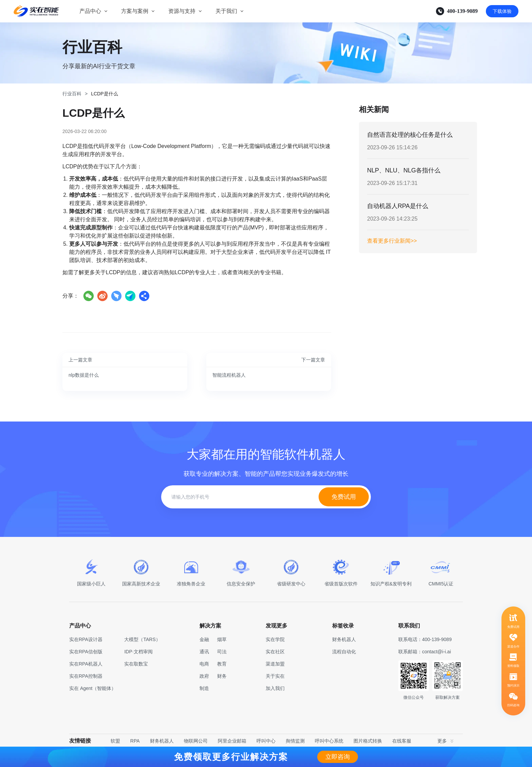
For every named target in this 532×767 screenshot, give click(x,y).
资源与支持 (182, 11)
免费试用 (344, 497)
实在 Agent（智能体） (93, 688)
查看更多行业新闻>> (392, 241)
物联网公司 (196, 741)
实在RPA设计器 (86, 639)
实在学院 (275, 639)
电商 (204, 664)
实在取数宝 (136, 664)
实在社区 (275, 652)
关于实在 (275, 676)
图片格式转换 (368, 741)
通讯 (204, 652)
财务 (222, 676)
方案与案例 (135, 11)
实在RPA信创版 (86, 652)
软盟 (115, 741)
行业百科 (72, 94)
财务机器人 (162, 741)
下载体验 (502, 11)
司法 (222, 652)
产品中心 (90, 11)
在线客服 (402, 741)
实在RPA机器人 (86, 664)
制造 (204, 688)
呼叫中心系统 (329, 741)
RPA (135, 741)
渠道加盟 (275, 664)
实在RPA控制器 (86, 676)
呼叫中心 (266, 741)
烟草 (222, 639)
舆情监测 (295, 741)
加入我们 (275, 688)
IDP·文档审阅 (138, 652)
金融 (204, 639)
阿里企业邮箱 (232, 741)
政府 (204, 676)
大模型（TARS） (142, 639)
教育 (222, 664)
